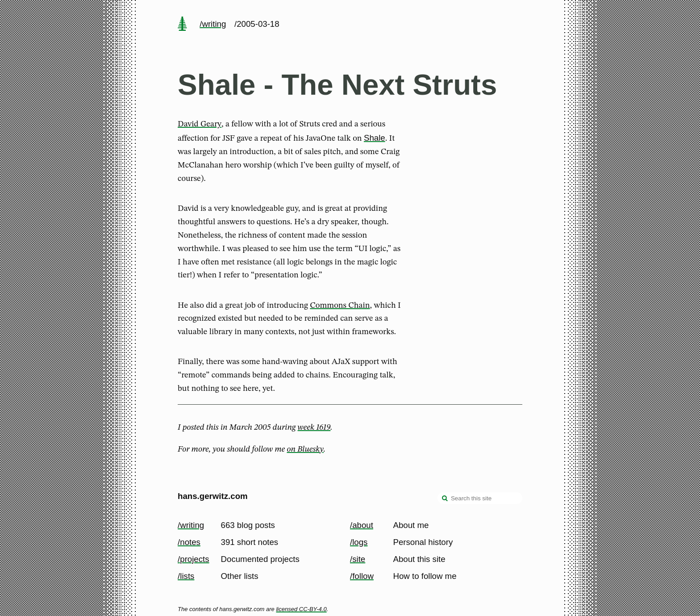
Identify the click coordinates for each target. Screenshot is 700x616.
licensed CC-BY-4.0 (301, 609)
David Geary (200, 124)
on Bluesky (305, 449)
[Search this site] (480, 498)
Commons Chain (340, 306)
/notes (189, 542)
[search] (445, 499)
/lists (186, 576)
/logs (359, 542)
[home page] (182, 25)
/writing (213, 24)
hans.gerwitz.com (213, 496)
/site (358, 559)
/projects (194, 559)
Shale (375, 138)
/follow (362, 576)
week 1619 (314, 427)
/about (362, 525)
